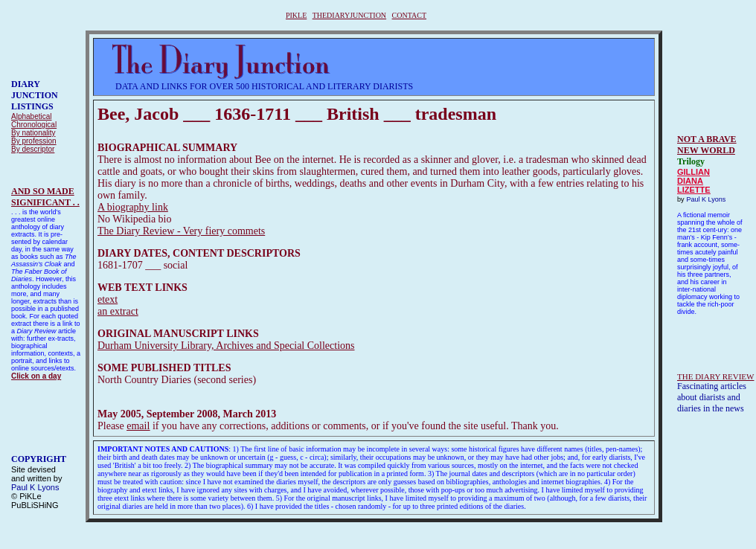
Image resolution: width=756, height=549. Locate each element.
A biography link (133, 207)
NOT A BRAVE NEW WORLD (707, 145)
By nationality (33, 133)
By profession (34, 141)
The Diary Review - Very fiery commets (181, 231)
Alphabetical (31, 116)
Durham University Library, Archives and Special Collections (226, 346)
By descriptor (33, 149)
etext (108, 299)
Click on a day (36, 376)
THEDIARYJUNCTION (349, 15)
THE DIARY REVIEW (715, 376)
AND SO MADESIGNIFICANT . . (45, 197)
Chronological (34, 125)
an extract (118, 311)
